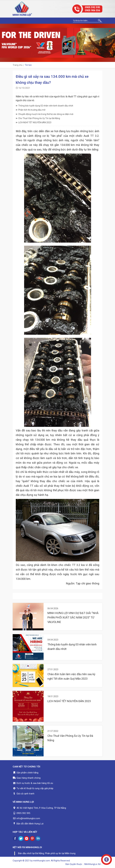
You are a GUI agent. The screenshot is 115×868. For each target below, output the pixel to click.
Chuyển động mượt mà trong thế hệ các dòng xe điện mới (45, 114)
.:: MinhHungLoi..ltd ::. (92, 864)
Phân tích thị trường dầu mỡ (31, 110)
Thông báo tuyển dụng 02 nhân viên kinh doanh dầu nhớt (44, 106)
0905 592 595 (92, 7)
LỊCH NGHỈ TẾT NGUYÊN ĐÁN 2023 (34, 122)
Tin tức (28, 65)
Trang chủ (18, 65)
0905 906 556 (92, 10)
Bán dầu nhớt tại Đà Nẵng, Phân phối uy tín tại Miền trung (47, 853)
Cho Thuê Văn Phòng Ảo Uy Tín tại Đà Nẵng (38, 118)
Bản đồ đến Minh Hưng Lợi (30, 824)
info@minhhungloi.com (28, 818)
